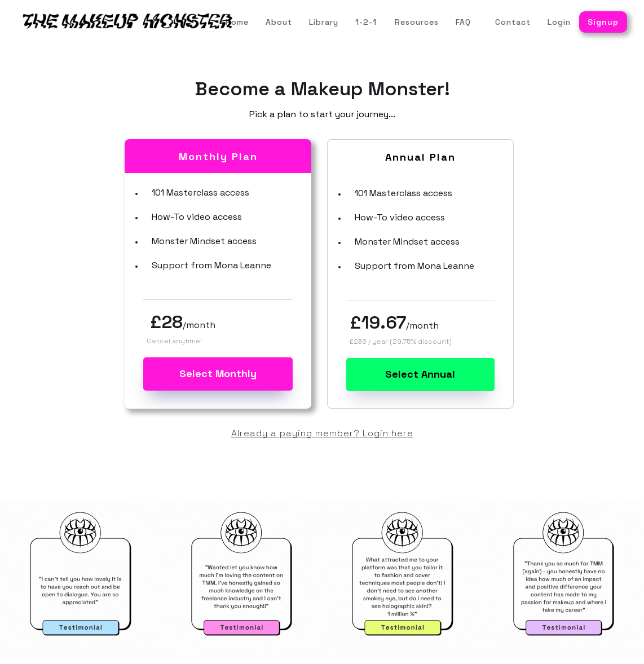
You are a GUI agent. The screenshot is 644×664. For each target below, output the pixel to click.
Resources (417, 22)
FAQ (463, 22)
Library (324, 22)
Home (237, 22)
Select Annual (420, 374)
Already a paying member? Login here (322, 433)
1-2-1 (366, 22)
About (279, 22)
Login (559, 22)
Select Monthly (218, 373)
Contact (513, 22)
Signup (603, 22)
